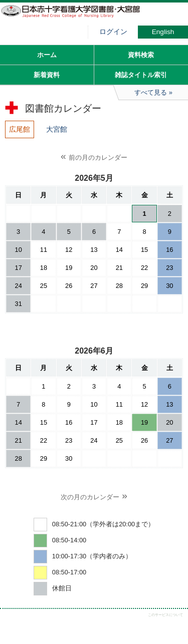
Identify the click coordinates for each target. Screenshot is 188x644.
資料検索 (141, 55)
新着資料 (47, 75)
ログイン (113, 32)
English (163, 32)
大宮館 (57, 129)
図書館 (75, 18)
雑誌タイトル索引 (141, 75)
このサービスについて (165, 615)
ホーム (47, 55)
